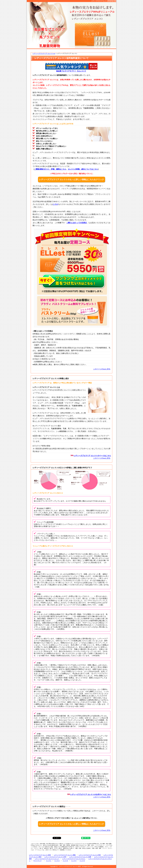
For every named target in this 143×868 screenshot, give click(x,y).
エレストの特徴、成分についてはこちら (83, 169)
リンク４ (74, 861)
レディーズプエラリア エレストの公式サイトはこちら (91, 794)
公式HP (55, 204)
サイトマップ (37, 861)
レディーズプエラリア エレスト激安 (40, 855)
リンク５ (82, 861)
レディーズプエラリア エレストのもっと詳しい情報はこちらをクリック (72, 180)
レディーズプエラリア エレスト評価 (90, 855)
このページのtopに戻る (102, 369)
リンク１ (49, 861)
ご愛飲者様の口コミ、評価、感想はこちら (50, 169)
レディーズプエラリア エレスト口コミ (74, 859)
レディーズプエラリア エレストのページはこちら (92, 456)
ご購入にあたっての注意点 (77, 223)
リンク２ (57, 861)
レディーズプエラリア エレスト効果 (80, 857)
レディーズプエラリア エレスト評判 (55, 857)
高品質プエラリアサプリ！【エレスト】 (71, 71)
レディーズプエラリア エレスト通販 (65, 855)
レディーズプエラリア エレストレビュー (47, 859)
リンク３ (65, 861)
